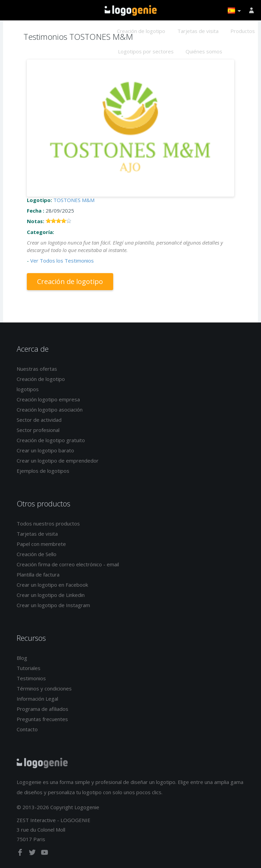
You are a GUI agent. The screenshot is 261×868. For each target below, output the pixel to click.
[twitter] (33, 854)
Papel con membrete (41, 544)
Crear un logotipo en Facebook (52, 585)
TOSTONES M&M (74, 200)
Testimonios (31, 678)
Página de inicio (131, 11)
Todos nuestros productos (48, 523)
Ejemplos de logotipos (43, 471)
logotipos (28, 389)
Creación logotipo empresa (48, 399)
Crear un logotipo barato (45, 450)
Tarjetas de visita (198, 31)
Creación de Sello (37, 554)
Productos (243, 31)
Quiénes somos (204, 51)
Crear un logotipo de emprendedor (58, 461)
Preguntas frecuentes (42, 719)
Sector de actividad (39, 420)
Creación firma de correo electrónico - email (68, 564)
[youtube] (45, 854)
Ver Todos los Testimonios (62, 261)
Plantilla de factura (38, 574)
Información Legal (37, 699)
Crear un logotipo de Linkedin (51, 595)
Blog (22, 658)
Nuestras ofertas (37, 369)
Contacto (27, 729)
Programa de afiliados (42, 709)
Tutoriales (29, 668)
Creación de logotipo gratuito (51, 440)
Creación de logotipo (141, 31)
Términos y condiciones (44, 688)
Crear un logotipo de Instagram (53, 605)
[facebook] (21, 854)
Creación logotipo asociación (50, 410)
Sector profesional (38, 430)
